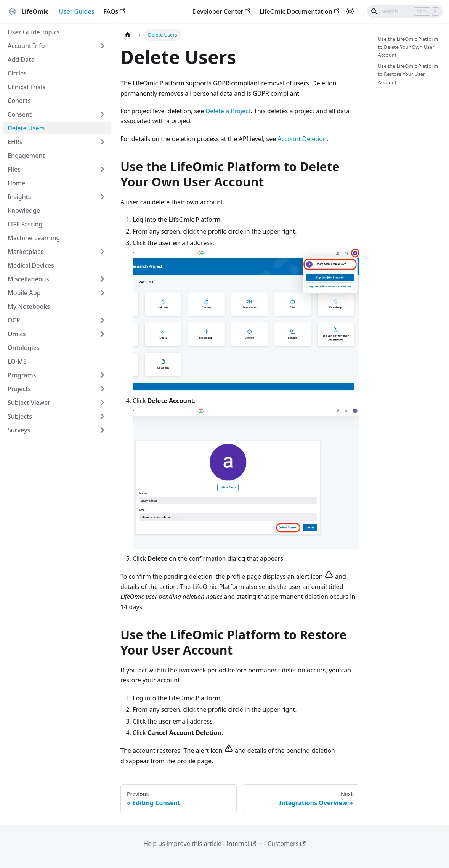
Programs (22, 375)
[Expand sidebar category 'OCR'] (102, 320)
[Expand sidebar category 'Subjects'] (102, 416)
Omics (17, 334)
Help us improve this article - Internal (200, 844)
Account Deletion (302, 139)
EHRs (15, 142)
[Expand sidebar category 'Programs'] (102, 375)
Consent (20, 114)
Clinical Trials (26, 87)
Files (14, 169)
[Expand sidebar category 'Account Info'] (102, 46)
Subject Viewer (29, 403)
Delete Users (26, 128)
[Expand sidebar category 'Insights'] (102, 197)
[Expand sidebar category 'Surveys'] (102, 430)
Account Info (26, 46)
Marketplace (26, 252)
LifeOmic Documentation (299, 11)
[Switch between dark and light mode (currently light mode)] (350, 11)
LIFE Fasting (25, 224)
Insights (19, 197)
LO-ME (17, 361)
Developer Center (221, 11)
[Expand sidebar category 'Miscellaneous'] (102, 279)
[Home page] (128, 35)
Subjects (20, 416)
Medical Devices (31, 265)
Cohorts (19, 101)
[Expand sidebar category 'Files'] (102, 169)
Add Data (21, 59)
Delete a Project (228, 111)
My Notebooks (29, 306)
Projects (19, 389)
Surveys (19, 430)
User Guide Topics (34, 32)
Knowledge (24, 210)
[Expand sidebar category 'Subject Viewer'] (102, 403)
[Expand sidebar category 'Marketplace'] (102, 252)
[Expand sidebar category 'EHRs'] (102, 142)
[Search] (405, 11)
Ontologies (24, 348)
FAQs (114, 11)
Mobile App (24, 293)
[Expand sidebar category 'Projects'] (102, 389)
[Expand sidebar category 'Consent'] (102, 114)
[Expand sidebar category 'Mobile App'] (102, 293)
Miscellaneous (28, 279)
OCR (14, 320)
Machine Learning (34, 238)
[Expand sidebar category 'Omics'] (102, 334)
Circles (17, 73)
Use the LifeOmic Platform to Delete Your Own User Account (408, 47)
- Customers (285, 844)
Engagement (26, 156)
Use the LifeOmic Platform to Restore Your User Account (408, 74)
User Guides (77, 11)
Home (16, 183)
